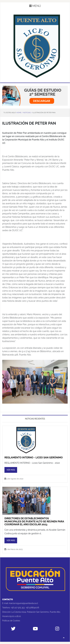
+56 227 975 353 (18, 608)
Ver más (11, 470)
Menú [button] (35, 6)
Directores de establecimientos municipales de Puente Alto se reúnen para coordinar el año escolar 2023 (34, 521)
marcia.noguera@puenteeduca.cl (23, 603)
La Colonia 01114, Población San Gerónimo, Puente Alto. (36, 612)
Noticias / (28, 113)
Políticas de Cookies (11, 621)
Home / (19, 113)
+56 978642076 (32, 608)
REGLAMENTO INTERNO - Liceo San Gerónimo (34, 457)
